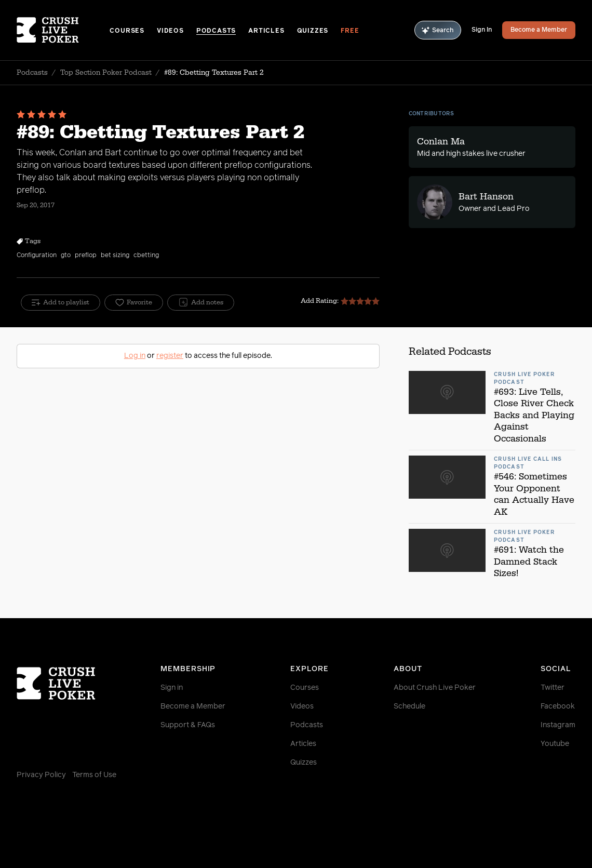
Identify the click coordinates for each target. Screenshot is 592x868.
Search (438, 30)
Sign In (482, 30)
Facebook (558, 706)
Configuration (37, 256)
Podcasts (216, 31)
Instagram (558, 725)
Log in (135, 356)
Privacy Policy (41, 775)
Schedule (409, 706)
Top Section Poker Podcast (106, 73)
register (170, 356)
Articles (266, 31)
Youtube (555, 744)
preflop (86, 256)
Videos (170, 31)
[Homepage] (63, 30)
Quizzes (313, 31)
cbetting (146, 256)
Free (350, 31)
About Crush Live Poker (435, 688)
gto (66, 256)
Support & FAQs (188, 725)
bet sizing (115, 256)
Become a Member (539, 30)
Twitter (553, 688)
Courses (127, 31)
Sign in (172, 688)
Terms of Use (94, 775)
